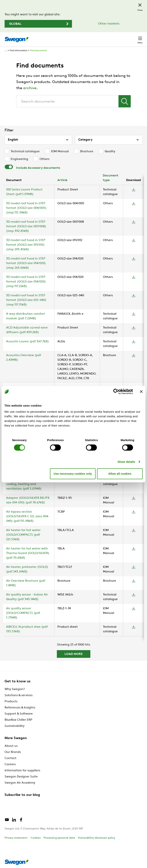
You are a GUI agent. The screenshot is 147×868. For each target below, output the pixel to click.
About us (11, 746)
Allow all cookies (120, 474)
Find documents (38, 51)
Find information (18, 51)
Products (11, 702)
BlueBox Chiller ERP (18, 720)
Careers (10, 764)
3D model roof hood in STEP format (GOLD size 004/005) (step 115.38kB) (26, 208)
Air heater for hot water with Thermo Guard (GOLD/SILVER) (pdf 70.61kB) (28, 553)
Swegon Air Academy (20, 783)
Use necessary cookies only (73, 474)
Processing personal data (59, 838)
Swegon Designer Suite (21, 777)
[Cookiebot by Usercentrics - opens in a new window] (116, 392)
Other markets (109, 24)
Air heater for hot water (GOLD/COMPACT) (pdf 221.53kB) (23, 535)
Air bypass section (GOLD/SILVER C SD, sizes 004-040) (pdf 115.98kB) (28, 516)
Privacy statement (16, 838)
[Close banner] (141, 392)
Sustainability (15, 726)
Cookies (36, 838)
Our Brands (13, 752)
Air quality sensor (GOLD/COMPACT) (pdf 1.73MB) (23, 613)
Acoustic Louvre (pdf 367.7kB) (27, 342)
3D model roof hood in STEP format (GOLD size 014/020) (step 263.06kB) (26, 263)
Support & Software (19, 714)
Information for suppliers (22, 771)
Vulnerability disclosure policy (96, 838)
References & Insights (20, 708)
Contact (11, 758)
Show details (126, 462)
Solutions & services (19, 695)
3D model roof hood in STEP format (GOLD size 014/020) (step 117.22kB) (26, 282)
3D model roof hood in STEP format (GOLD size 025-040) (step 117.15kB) (26, 300)
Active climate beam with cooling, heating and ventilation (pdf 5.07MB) (25, 484)
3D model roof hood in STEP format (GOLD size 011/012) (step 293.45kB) (26, 245)
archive (30, 88)
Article (62, 180)
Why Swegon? (15, 689)
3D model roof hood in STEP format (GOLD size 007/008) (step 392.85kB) (26, 226)
